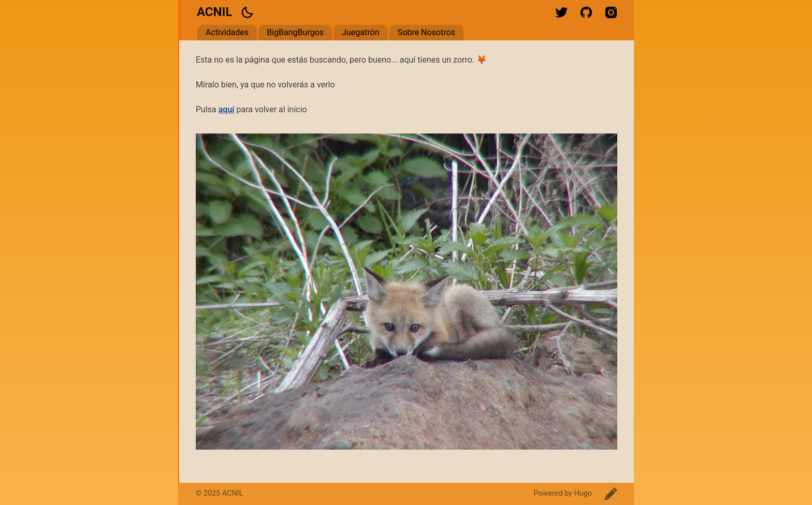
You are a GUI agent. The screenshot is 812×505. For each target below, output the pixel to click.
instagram (611, 12)
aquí (227, 109)
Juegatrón (360, 32)
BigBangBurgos (295, 32)
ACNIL (214, 12)
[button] (247, 12)
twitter (561, 12)
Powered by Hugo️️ (563, 493)
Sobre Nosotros (426, 32)
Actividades (227, 32)
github (586, 12)
